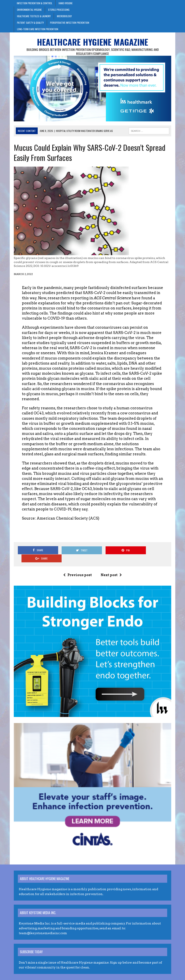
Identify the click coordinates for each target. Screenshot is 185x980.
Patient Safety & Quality (30, 23)
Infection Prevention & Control (35, 3)
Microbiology (64, 16)
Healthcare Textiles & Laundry (34, 16)
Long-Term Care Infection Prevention (38, 29)
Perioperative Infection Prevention (70, 23)
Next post (111, 567)
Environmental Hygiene (29, 10)
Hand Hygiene (66, 3)
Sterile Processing (59, 10)
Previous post (78, 567)
